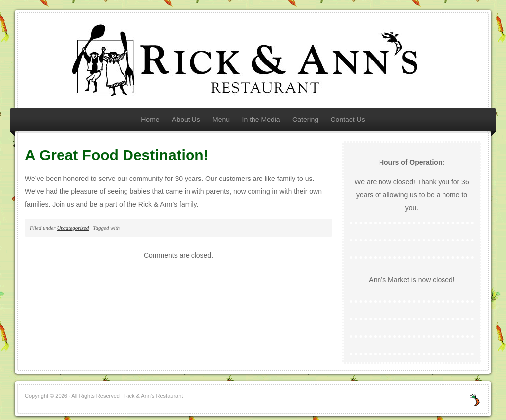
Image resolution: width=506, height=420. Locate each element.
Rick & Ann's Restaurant (253, 60)
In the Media (261, 120)
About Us (186, 120)
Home (150, 120)
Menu (221, 120)
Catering (305, 120)
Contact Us (348, 120)
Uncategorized (73, 228)
